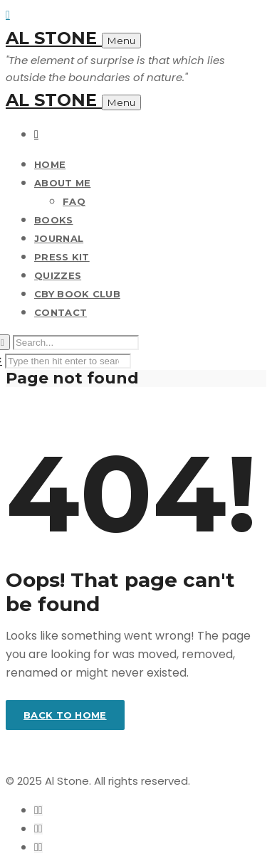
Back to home (65, 715)
